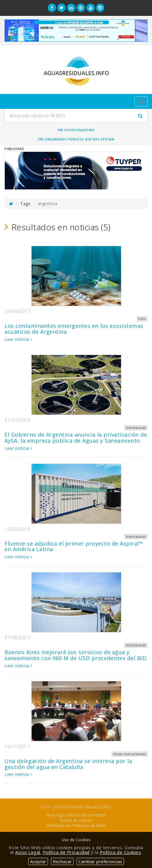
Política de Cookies (76, 820)
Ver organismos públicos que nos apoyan (76, 139)
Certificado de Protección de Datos (76, 825)
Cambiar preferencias (100, 861)
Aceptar (38, 861)
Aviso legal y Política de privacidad (76, 815)
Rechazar (62, 861)
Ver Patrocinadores (76, 130)
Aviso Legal (28, 852)
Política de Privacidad (66, 852)
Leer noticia (18, 339)
